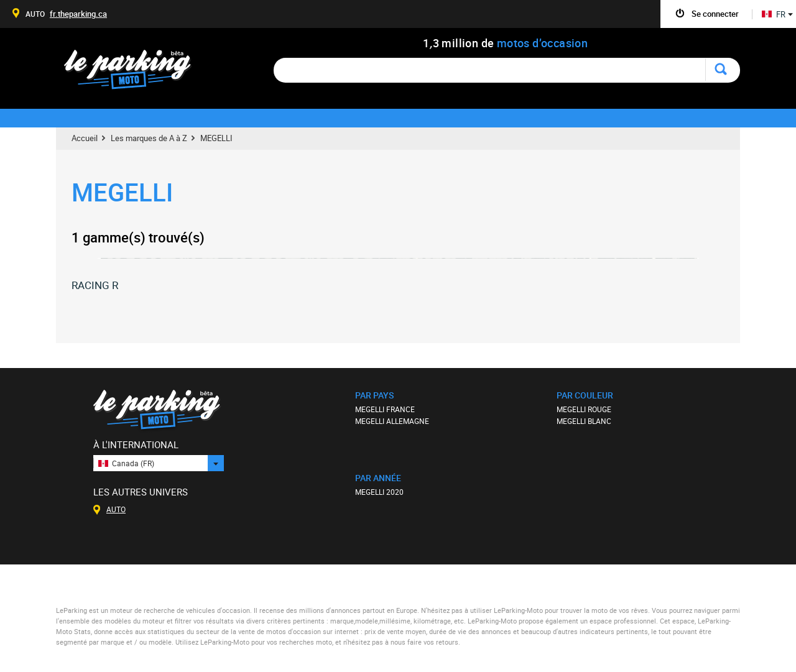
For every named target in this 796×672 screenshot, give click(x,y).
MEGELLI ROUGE (584, 409)
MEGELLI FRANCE (385, 409)
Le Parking (135, 73)
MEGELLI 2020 (379, 492)
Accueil (85, 138)
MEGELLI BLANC (584, 421)
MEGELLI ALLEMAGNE (392, 421)
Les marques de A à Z (149, 138)
